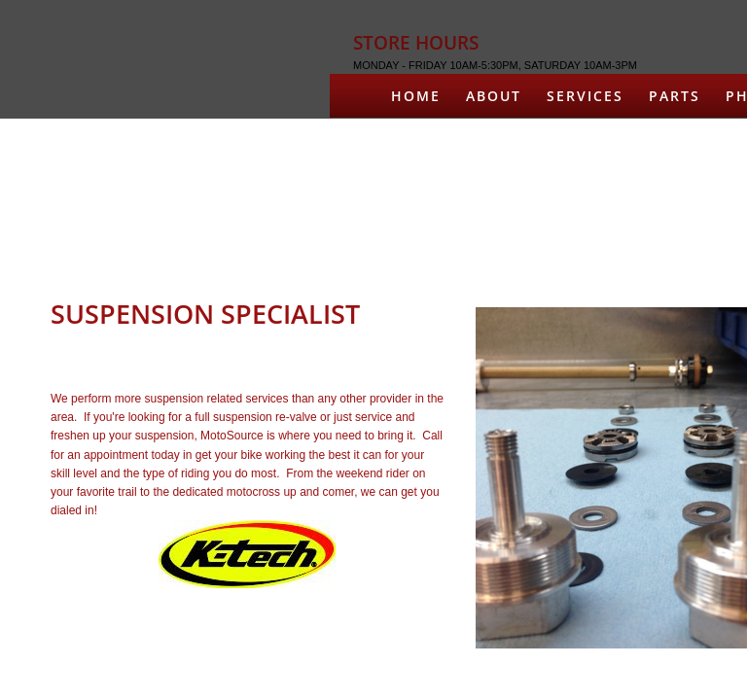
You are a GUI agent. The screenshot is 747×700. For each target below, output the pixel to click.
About (494, 96)
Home (416, 96)
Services (585, 96)
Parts (675, 96)
